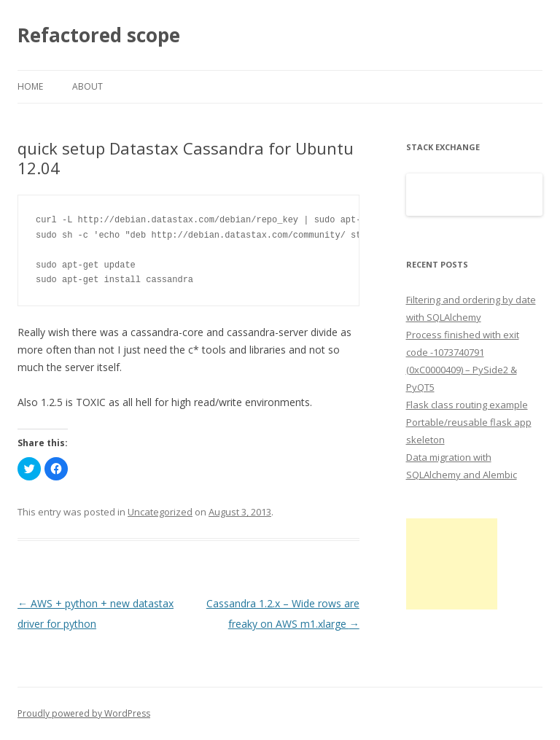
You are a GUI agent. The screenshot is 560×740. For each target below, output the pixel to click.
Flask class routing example (467, 405)
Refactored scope (99, 35)
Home (30, 86)
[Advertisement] (452, 564)
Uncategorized (160, 512)
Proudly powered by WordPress (84, 713)
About (87, 86)
